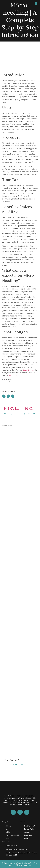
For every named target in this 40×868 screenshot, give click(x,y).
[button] (36, 4)
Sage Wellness (29, 370)
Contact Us (13, 375)
